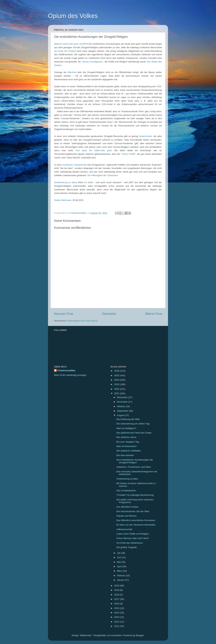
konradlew (116, 635)
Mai (119, 562)
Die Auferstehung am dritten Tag (133, 424)
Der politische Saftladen (129, 451)
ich (86, 182)
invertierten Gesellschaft (74, 165)
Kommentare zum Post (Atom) (82, 321)
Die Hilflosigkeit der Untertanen (103, 175)
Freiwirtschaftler (66, 370)
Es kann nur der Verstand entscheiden (136, 525)
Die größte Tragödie (127, 547)
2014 (117, 613)
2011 (117, 626)
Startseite (109, 314)
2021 (117, 393)
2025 (117, 375)
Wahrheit (72, 72)
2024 (117, 380)
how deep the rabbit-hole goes (94, 150)
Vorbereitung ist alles (65, 182)
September (123, 411)
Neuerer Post (64, 314)
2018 (117, 595)
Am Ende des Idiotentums (130, 543)
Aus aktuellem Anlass (127, 507)
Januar (121, 580)
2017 (117, 599)
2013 (117, 617)
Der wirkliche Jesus (126, 437)
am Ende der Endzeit (65, 51)
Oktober (121, 406)
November (123, 402)
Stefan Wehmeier (63, 200)
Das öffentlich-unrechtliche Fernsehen (136, 520)
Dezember (123, 397)
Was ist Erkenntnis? (127, 446)
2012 (117, 622)
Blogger (140, 635)
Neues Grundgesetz (92, 62)
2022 (117, 389)
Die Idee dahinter (125, 455)
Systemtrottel (145, 136)
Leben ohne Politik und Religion (133, 534)
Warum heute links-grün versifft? (71, 44)
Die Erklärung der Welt (128, 419)
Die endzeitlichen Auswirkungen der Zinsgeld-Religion (135, 461)
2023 (117, 384)
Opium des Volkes (73, 16)
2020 (117, 586)
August (121, 415)
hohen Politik (128, 154)
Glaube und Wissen (127, 516)
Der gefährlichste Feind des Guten (134, 433)
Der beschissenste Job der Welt (133, 511)
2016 (117, 604)
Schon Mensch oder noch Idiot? (133, 538)
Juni (119, 557)
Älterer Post (154, 314)
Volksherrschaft (124, 529)
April (120, 566)
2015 (117, 608)
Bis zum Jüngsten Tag (128, 442)
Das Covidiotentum (126, 491)
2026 (117, 371)
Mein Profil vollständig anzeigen (70, 375)
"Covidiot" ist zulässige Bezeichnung (135, 495)
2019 (117, 590)
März (120, 571)
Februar (121, 576)
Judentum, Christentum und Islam (134, 467)
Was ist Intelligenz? (126, 428)
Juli (119, 553)
